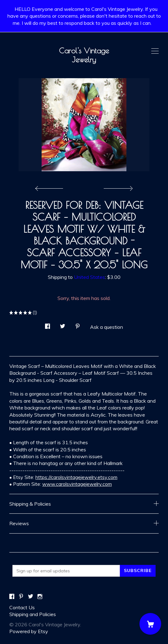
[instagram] (40, 597)
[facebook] (12, 597)
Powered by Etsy (29, 631)
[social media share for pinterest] (78, 324)
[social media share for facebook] (48, 324)
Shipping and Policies (33, 614)
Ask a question (107, 327)
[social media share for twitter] (63, 324)
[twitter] (31, 597)
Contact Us (22, 607)
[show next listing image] (117, 187)
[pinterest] (21, 597)
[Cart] (150, 624)
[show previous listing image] (51, 187)
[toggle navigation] (155, 51)
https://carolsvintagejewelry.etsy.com (76, 477)
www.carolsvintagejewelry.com (77, 484)
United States (89, 277)
